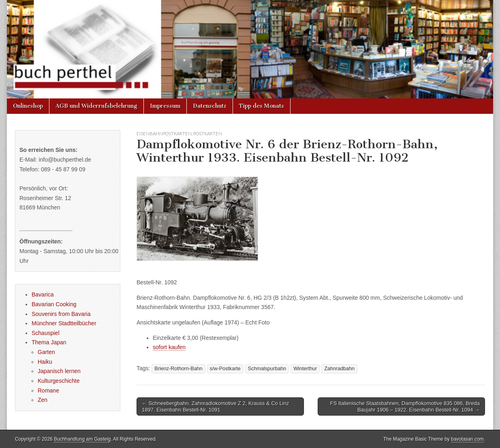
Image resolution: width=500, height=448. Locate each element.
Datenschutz (210, 106)
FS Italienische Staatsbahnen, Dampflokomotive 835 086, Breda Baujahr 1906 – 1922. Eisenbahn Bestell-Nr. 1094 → (405, 406)
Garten (46, 352)
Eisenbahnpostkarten (164, 133)
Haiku (45, 362)
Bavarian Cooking (54, 304)
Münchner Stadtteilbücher (64, 323)
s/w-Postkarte (225, 369)
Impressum (165, 106)
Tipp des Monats (262, 106)
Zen (43, 400)
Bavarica (43, 294)
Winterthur (305, 369)
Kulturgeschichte (59, 381)
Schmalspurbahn (267, 369)
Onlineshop (28, 106)
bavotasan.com (467, 439)
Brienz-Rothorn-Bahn (178, 369)
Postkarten (208, 133)
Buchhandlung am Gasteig (82, 439)
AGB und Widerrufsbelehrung (96, 106)
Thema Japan (49, 342)
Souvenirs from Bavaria (61, 314)
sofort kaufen (169, 347)
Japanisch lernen (59, 371)
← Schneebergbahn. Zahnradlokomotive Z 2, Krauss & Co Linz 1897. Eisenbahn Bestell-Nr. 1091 (215, 406)
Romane (48, 390)
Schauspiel (46, 333)
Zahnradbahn (339, 369)
